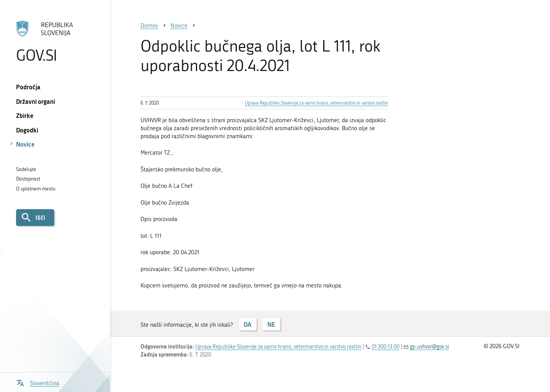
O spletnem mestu (36, 189)
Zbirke (25, 115)
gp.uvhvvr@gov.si (429, 347)
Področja (28, 87)
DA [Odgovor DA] (247, 324)
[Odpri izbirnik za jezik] (38, 382)
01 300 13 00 (386, 347)
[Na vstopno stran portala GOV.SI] (55, 42)
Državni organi (36, 101)
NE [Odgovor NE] (271, 324)
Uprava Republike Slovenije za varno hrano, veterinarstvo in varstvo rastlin (316, 103)
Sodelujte (26, 169)
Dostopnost (28, 179)
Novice (25, 144)
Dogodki (27, 130)
